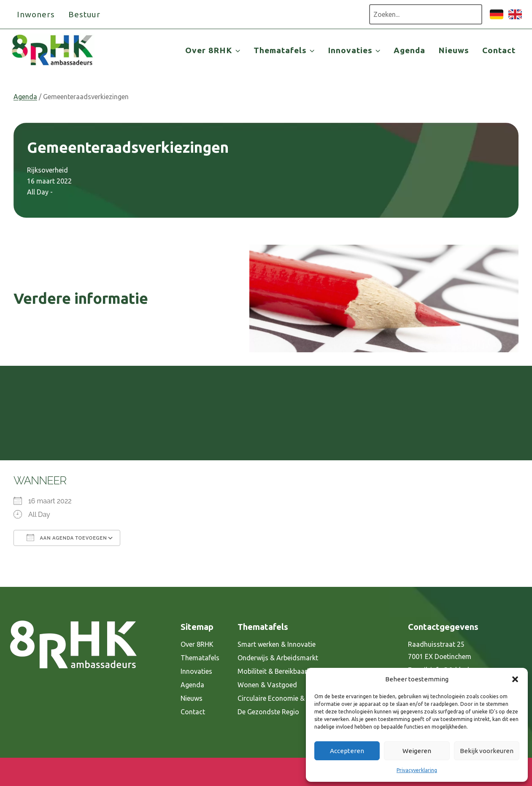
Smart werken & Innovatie (277, 644)
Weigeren (417, 751)
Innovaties (196, 671)
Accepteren (347, 751)
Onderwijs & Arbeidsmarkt (278, 658)
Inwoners (36, 14)
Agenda (409, 50)
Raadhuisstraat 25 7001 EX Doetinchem (440, 650)
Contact (499, 50)
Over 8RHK (197, 644)
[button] (515, 679)
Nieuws (454, 50)
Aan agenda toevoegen (67, 538)
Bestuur (85, 14)
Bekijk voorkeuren (487, 751)
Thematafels (200, 658)
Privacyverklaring (417, 770)
